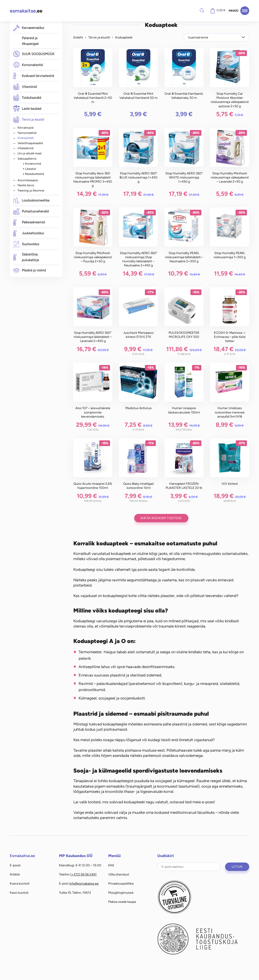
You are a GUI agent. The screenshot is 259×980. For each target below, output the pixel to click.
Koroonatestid (28, 65)
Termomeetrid (27, 133)
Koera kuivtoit (20, 883)
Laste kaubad (27, 109)
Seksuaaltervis (27, 158)
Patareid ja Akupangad (30, 41)
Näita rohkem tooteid (161, 518)
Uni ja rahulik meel (29, 153)
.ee (26, 11)
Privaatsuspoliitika (121, 883)
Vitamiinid (25, 87)
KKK (111, 865)
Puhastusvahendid (31, 212)
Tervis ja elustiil (29, 120)
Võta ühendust (119, 874)
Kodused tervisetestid (34, 76)
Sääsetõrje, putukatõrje (26, 257)
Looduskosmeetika (31, 201)
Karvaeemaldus (29, 28)
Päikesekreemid (29, 223)
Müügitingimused (121, 893)
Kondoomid (33, 163)
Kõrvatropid (26, 128)
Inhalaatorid (26, 148)
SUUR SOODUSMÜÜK (34, 54)
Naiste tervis (26, 185)
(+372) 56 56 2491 (83, 874)
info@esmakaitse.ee (84, 883)
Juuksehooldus (29, 234)
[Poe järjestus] (216, 37)
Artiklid (15, 874)
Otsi (202, 10)
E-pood (15, 865)
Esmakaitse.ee (22, 856)
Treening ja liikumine (31, 190)
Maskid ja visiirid (30, 270)
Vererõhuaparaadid (30, 143)
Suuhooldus (26, 244)
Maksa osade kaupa (122, 902)
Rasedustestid (35, 174)
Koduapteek (26, 138)
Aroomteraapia (28, 180)
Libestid (30, 169)
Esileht (78, 37)
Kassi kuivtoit (19, 893)
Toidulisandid (27, 98)
